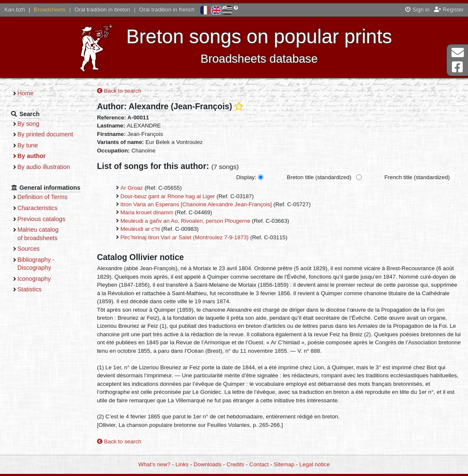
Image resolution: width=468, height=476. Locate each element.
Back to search (119, 91)
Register (449, 10)
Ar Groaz (132, 188)
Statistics (29, 289)
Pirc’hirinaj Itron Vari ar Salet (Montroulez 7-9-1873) (184, 237)
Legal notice (315, 464)
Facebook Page (457, 67)
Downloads (208, 464)
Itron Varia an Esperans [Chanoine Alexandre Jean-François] (196, 204)
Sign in (417, 10)
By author (32, 156)
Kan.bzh (15, 10)
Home (25, 93)
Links (182, 464)
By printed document (45, 134)
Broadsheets (50, 10)
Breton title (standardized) (319, 177)
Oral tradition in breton (102, 10)
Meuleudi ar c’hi (140, 229)
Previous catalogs (41, 219)
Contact (259, 464)
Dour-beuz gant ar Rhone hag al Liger (168, 196)
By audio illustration (44, 167)
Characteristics (37, 208)
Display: (246, 177)
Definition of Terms (42, 197)
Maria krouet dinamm (147, 212)
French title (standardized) (417, 177)
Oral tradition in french (167, 10)
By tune (28, 145)
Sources (29, 249)
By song (28, 124)
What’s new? (154, 464)
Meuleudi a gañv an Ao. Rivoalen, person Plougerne (185, 221)
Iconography (34, 279)
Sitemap (284, 464)
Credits (235, 464)
